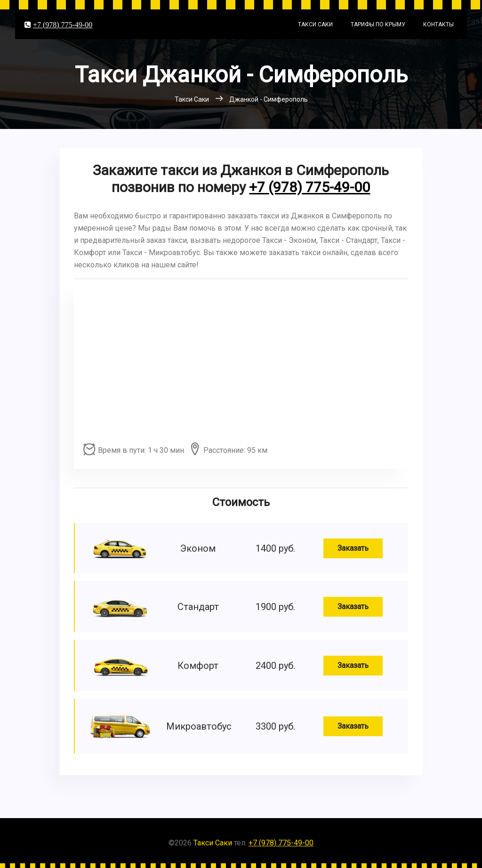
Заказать (353, 548)
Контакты (438, 24)
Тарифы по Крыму (378, 24)
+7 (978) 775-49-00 (63, 24)
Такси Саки (315, 24)
